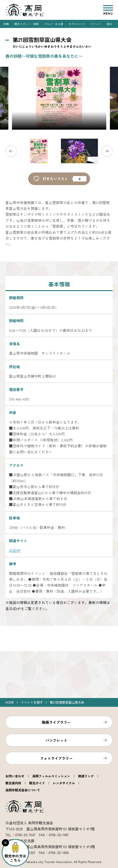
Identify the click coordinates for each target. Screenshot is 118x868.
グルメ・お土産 (54, 24)
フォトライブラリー (56, 758)
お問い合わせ (15, 776)
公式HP (15, 550)
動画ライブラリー (56, 722)
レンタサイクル (64, 783)
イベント (96, 24)
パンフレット (56, 740)
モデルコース (77, 24)
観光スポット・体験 (27, 24)
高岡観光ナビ (25, 10)
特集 (6, 24)
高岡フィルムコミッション (51, 776)
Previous (11, 151)
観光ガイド (37, 783)
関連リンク (86, 776)
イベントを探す (32, 702)
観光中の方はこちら (15, 858)
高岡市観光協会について (23, 790)
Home (10, 702)
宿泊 (109, 24)
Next (107, 151)
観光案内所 (13, 783)
